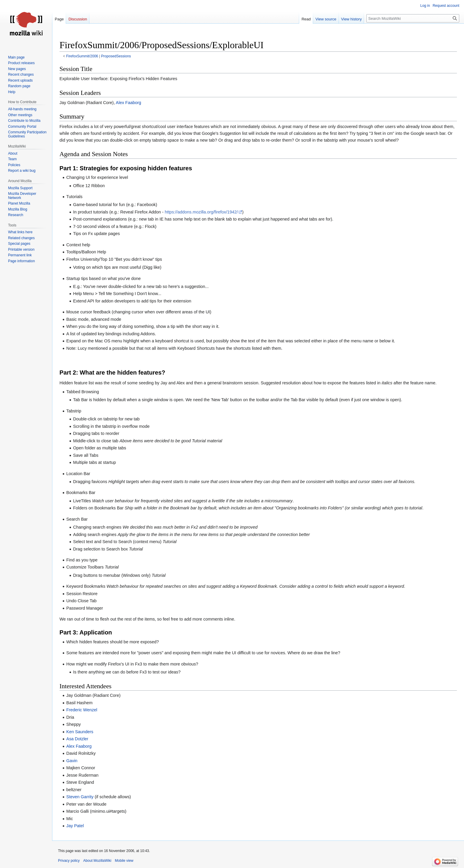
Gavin (72, 761)
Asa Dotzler (77, 739)
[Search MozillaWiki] (413, 18)
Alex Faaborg (128, 103)
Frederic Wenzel (82, 710)
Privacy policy (69, 861)
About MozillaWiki (97, 861)
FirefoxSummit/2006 (82, 56)
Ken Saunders (80, 732)
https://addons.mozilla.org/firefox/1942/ (201, 212)
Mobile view (124, 861)
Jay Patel (75, 826)
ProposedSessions (116, 56)
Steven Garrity (80, 797)
